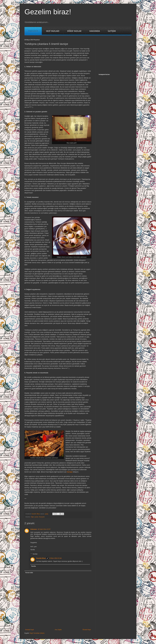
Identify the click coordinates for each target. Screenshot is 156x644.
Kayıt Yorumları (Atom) (37, 633)
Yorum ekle (29, 573)
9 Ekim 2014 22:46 (55, 558)
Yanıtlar (35, 554)
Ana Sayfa (58, 630)
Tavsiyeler (42, 517)
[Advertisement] (117, 54)
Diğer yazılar (35, 517)
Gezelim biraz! (48, 12)
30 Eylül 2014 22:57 (44, 529)
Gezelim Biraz (41, 558)
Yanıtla (32, 550)
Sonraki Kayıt (29, 630)
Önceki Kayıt (87, 630)
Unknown (34, 529)
